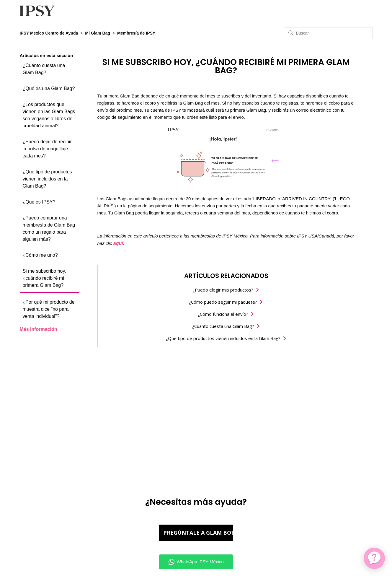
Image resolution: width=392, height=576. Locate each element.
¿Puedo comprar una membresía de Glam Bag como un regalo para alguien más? (49, 228)
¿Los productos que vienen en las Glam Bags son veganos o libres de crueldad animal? (49, 115)
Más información (38, 329)
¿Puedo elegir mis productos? (223, 290)
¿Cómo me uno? (40, 255)
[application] (374, 558)
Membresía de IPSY (136, 33)
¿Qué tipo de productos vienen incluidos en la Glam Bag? (47, 179)
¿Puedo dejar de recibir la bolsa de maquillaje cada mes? (47, 149)
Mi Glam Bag (98, 33)
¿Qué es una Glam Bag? (49, 88)
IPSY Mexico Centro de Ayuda (49, 33)
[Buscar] (328, 33)
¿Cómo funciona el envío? (223, 314)
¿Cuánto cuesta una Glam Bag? (44, 69)
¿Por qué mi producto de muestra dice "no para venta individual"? (48, 309)
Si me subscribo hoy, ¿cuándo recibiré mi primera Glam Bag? (44, 278)
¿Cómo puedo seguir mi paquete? (223, 302)
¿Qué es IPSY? (39, 202)
